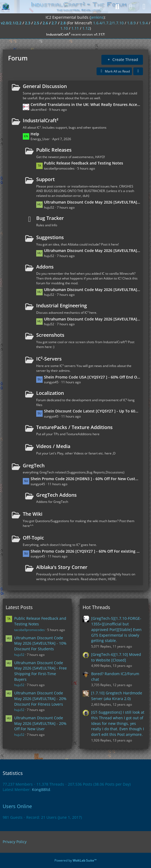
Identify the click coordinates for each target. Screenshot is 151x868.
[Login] (131, 7)
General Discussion (45, 86)
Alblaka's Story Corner (62, 567)
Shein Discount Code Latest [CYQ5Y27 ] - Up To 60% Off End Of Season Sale (92, 411)
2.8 (63, 23)
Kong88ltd (41, 789)
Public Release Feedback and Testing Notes (84, 163)
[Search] (117, 7)
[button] (138, 71)
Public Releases (54, 150)
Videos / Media (53, 446)
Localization (50, 393)
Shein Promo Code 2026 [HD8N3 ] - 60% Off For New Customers (85, 479)
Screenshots (50, 335)
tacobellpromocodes (30, 630)
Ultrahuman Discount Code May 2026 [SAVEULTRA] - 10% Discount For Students (92, 319)
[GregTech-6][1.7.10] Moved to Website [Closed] (116, 657)
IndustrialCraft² (41, 120)
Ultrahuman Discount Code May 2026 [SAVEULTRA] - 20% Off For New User (92, 202)
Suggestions (50, 237)
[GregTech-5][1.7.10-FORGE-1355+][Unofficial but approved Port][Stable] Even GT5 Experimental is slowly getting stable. (116, 629)
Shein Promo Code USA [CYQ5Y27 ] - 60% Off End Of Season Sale (92, 377)
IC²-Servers (49, 359)
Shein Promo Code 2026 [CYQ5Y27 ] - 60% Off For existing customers (85, 551)
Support (45, 179)
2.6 (45, 23)
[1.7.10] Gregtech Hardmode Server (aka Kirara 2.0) (117, 696)
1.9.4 (143, 23)
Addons (45, 267)
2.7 (54, 23)
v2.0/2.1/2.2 (11, 23)
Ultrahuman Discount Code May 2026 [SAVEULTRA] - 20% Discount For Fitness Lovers (92, 251)
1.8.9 (131, 23)
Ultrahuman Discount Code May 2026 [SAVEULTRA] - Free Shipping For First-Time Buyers (92, 290)
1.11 (75, 28)
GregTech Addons (56, 495)
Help (35, 134)
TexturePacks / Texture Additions (74, 427)
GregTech (34, 465)
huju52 (19, 655)
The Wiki (33, 514)
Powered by (75, 860)
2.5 (36, 23)
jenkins (97, 17)
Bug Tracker (50, 218)
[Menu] (144, 7)
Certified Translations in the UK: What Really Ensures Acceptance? (85, 104)
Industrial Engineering (62, 305)
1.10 (64, 28)
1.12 (86, 28)
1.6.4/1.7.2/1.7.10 (108, 23)
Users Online (17, 806)
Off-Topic (33, 538)
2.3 (28, 23)
